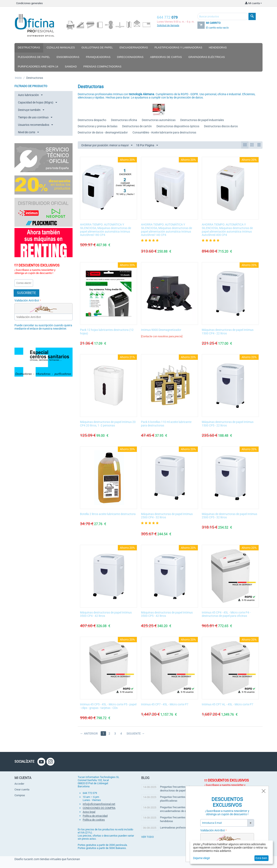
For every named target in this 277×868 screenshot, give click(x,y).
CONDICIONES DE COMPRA (99, 808)
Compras (20, 795)
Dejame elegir (202, 858)
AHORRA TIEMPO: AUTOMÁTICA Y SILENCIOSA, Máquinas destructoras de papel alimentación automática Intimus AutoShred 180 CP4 (106, 230)
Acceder (19, 784)
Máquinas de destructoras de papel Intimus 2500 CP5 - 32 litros (229, 516)
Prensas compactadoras (102, 67)
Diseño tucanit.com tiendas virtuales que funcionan (47, 859)
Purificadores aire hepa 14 (38, 67)
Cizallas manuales (61, 47)
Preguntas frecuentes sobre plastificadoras (176, 799)
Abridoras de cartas (166, 57)
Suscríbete (26, 293)
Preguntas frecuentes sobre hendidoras (176, 819)
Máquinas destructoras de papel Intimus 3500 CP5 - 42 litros (167, 614)
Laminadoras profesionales (176, 828)
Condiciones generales (29, 3)
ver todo (147, 837)
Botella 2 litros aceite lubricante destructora (108, 514)
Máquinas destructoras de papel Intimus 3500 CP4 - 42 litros (106, 614)
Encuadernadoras (134, 47)
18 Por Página (147, 145)
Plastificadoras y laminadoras (178, 47)
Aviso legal (89, 812)
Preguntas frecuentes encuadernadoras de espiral (176, 809)
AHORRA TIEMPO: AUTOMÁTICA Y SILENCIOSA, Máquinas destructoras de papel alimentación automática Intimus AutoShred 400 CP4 (227, 230)
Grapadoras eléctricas (207, 57)
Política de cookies (94, 820)
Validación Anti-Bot (27, 300)
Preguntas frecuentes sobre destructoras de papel (176, 789)
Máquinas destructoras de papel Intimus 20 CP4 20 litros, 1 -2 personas (108, 424)
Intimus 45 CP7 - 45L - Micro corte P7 (165, 705)
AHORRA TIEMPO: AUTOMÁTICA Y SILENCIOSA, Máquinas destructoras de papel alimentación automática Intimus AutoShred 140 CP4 (167, 230)
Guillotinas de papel (97, 47)
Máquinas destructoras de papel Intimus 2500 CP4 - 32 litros (167, 516)
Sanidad (71, 67)
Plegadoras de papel (34, 57)
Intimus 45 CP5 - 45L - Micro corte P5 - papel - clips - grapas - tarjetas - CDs (108, 706)
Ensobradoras (68, 57)
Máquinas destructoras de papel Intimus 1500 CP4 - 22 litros (228, 332)
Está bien (261, 858)
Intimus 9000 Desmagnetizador (161, 330)
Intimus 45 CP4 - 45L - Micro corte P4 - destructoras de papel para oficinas (226, 614)
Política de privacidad (95, 816)
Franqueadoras (98, 57)
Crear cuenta (22, 790)
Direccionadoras (130, 57)
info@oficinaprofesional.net (99, 804)
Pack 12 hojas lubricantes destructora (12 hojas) (107, 332)
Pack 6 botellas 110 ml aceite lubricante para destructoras (166, 424)
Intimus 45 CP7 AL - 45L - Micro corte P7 (227, 705)
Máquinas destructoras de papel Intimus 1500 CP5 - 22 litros (228, 424)
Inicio (18, 78)
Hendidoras (218, 47)
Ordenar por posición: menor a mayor (107, 145)
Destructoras (29, 47)
